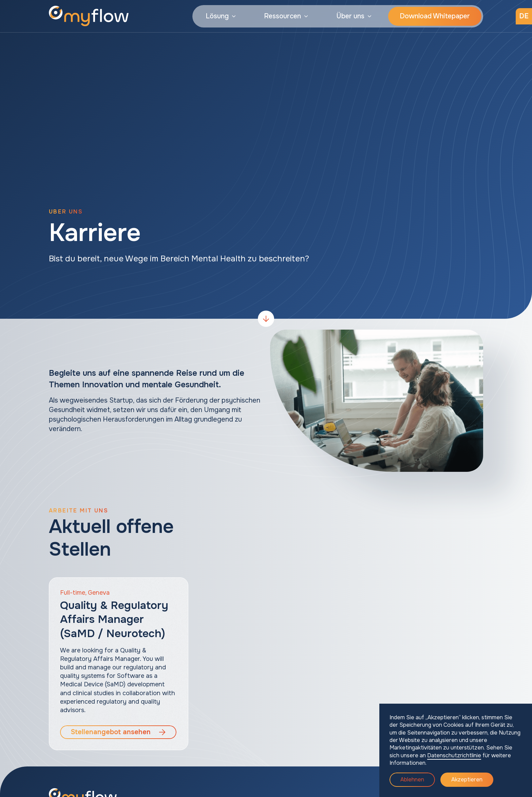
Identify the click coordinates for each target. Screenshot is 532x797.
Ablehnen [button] (412, 780)
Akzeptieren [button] (467, 780)
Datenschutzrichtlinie (454, 755)
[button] (221, 16)
